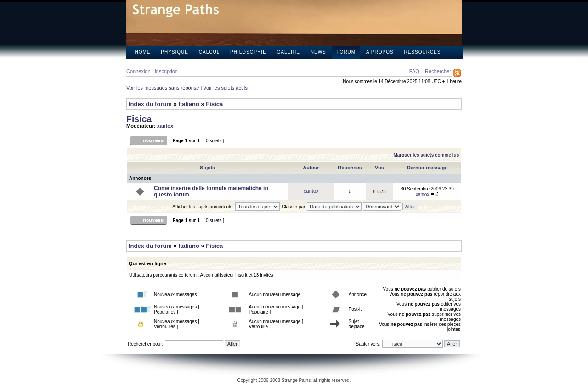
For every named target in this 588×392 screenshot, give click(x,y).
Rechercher (438, 71)
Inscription (166, 71)
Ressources (422, 52)
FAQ (414, 71)
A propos (380, 52)
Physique (175, 52)
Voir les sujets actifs (225, 88)
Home (143, 52)
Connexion (139, 71)
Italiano (189, 104)
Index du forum (150, 104)
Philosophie (248, 52)
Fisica (214, 104)
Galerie (288, 52)
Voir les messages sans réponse (163, 88)
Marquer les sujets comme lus (426, 155)
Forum (346, 52)
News (318, 52)
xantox (165, 126)
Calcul (209, 52)
